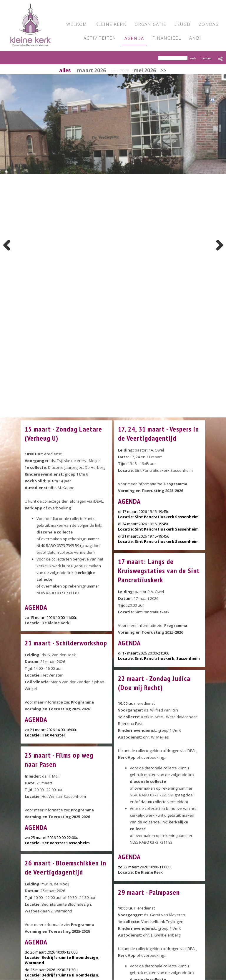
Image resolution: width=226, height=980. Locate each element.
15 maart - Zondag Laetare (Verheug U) (63, 434)
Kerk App (34, 508)
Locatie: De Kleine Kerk (47, 623)
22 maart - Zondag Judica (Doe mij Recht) (154, 683)
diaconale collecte (55, 532)
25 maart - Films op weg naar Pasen (59, 760)
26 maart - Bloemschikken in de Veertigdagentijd (65, 867)
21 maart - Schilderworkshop (66, 643)
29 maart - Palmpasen (149, 892)
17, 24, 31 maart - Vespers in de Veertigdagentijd (158, 434)
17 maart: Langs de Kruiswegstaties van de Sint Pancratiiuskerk (159, 571)
